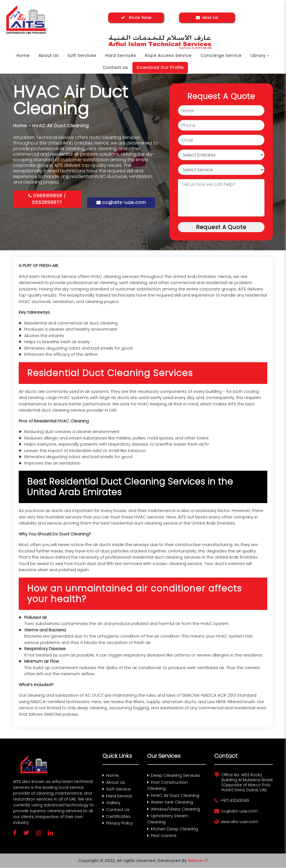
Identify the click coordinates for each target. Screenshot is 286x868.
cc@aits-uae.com (121, 202)
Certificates (116, 816)
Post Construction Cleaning (167, 785)
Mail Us (207, 17)
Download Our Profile (160, 68)
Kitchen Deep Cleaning (173, 829)
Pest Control (162, 836)
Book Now (136, 17)
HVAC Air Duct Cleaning (173, 795)
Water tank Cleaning (170, 802)
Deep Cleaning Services (174, 775)
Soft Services (82, 56)
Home (23, 56)
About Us (49, 56)
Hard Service (117, 796)
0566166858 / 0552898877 (47, 199)
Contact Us (115, 68)
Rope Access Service (168, 56)
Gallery (111, 803)
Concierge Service (221, 56)
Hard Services (121, 56)
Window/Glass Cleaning (174, 809)
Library (260, 56)
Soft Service (117, 789)
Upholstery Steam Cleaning (168, 819)
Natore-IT (198, 861)
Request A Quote (221, 227)
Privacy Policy (118, 823)
